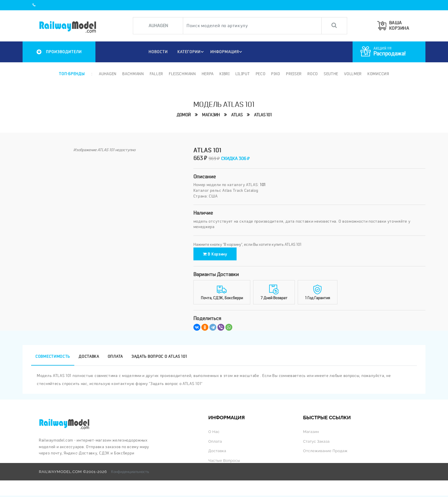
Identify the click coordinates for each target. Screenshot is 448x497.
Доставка (217, 452)
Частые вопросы (225, 462)
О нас (214, 433)
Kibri (225, 74)
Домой (181, 115)
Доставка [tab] (89, 358)
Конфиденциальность (130, 473)
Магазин (210, 115)
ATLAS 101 (265, 115)
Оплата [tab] (115, 358)
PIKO (276, 74)
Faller (156, 74)
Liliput (243, 74)
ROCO (313, 74)
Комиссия (378, 74)
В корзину (219, 255)
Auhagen (108, 74)
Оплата (215, 443)
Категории (191, 52)
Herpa (208, 74)
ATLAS (237, 115)
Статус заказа (317, 443)
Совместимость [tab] (53, 358)
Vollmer (353, 74)
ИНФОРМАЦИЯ (227, 52)
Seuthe (331, 74)
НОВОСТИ (157, 52)
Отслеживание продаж (326, 452)
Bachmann (133, 74)
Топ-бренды (72, 74)
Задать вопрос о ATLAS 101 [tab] (159, 358)
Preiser (294, 74)
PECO (260, 74)
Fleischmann (182, 74)
